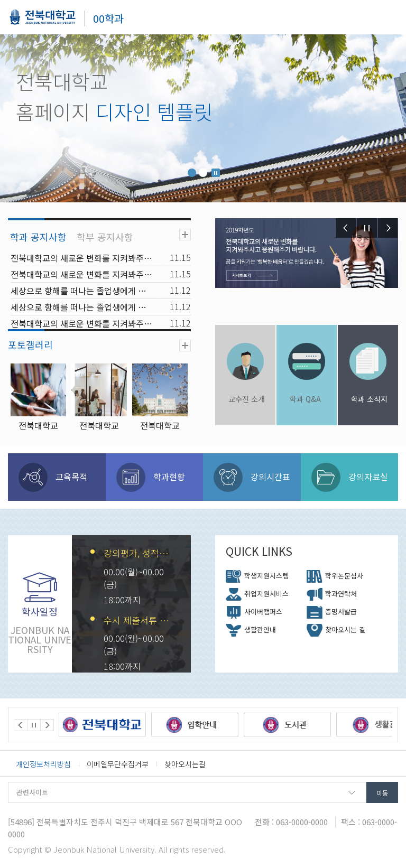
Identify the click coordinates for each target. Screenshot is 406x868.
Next (388, 228)
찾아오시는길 (185, 764)
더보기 (185, 235)
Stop (216, 173)
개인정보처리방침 (43, 764)
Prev (346, 228)
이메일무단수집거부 (118, 764)
